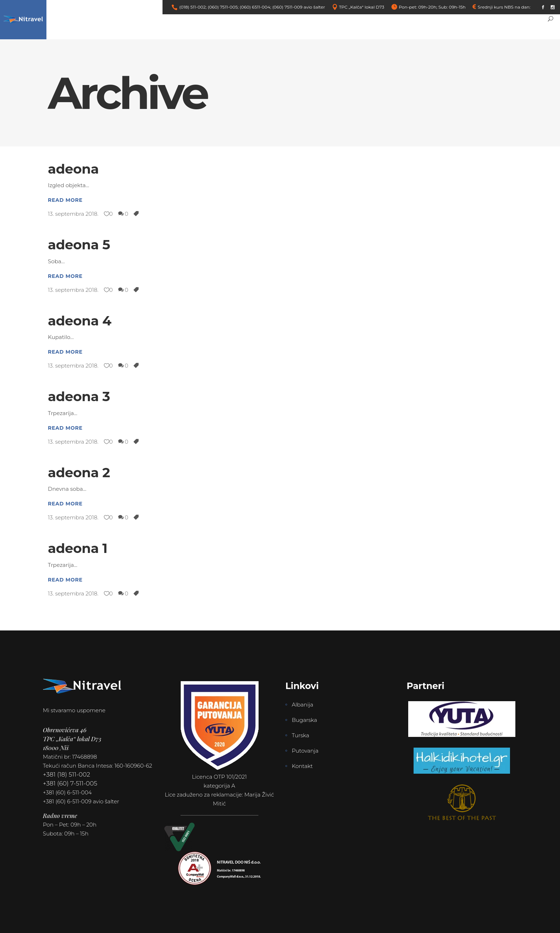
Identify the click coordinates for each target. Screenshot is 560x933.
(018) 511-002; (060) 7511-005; (209, 7)
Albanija (302, 705)
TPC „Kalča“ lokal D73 (362, 7)
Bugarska (304, 720)
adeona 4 (80, 321)
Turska (301, 735)
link (535, 7)
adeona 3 (79, 396)
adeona (73, 169)
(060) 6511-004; (255, 7)
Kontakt (302, 766)
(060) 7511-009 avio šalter (299, 7)
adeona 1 (78, 548)
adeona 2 (79, 472)
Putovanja (305, 751)
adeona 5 (79, 245)
